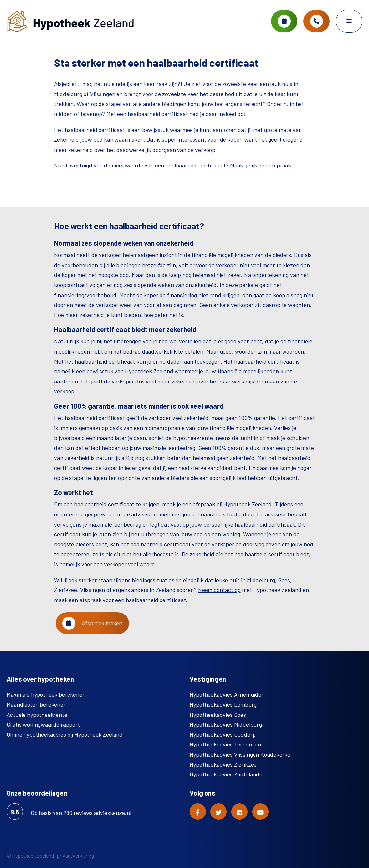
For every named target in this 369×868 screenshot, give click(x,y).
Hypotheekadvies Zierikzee (223, 764)
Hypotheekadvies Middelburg (226, 724)
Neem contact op (219, 590)
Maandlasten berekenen (37, 704)
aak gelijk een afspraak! (264, 165)
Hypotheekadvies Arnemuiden (227, 694)
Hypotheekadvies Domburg (223, 704)
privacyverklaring (75, 855)
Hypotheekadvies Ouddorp (223, 734)
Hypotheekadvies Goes (218, 715)
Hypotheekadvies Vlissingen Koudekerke (240, 754)
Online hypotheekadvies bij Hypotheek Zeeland (65, 734)
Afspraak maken (92, 623)
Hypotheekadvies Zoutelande (226, 774)
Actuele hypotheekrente (37, 715)
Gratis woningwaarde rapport (43, 724)
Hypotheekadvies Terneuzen (225, 744)
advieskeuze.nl (113, 813)
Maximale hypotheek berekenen (46, 694)
